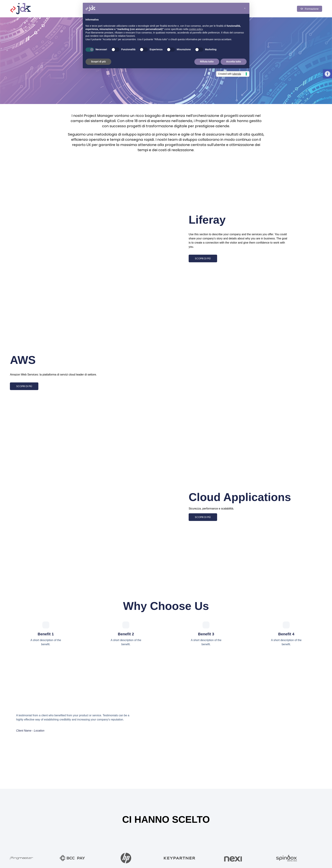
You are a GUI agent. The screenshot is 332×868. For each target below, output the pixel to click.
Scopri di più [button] (98, 62)
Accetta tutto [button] (234, 62)
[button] (327, 74)
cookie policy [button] (196, 29)
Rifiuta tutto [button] (207, 62)
